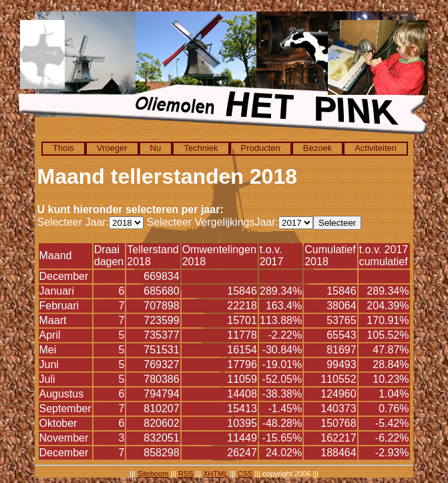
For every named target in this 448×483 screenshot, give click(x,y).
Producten (261, 148)
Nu (156, 148)
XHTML (215, 474)
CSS (245, 474)
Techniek (201, 148)
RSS (186, 474)
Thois (63, 148)
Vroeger (112, 148)
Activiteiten (376, 148)
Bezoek (317, 148)
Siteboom (153, 474)
